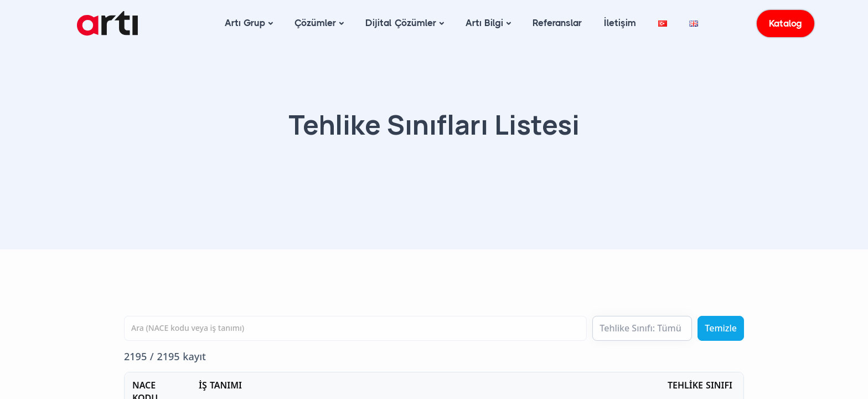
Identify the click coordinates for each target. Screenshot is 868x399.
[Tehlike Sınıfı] (642, 328)
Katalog (786, 23)
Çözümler (315, 23)
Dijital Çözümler (401, 23)
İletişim (620, 23)
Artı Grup (245, 23)
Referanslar (557, 23)
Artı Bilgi (484, 23)
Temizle (721, 328)
